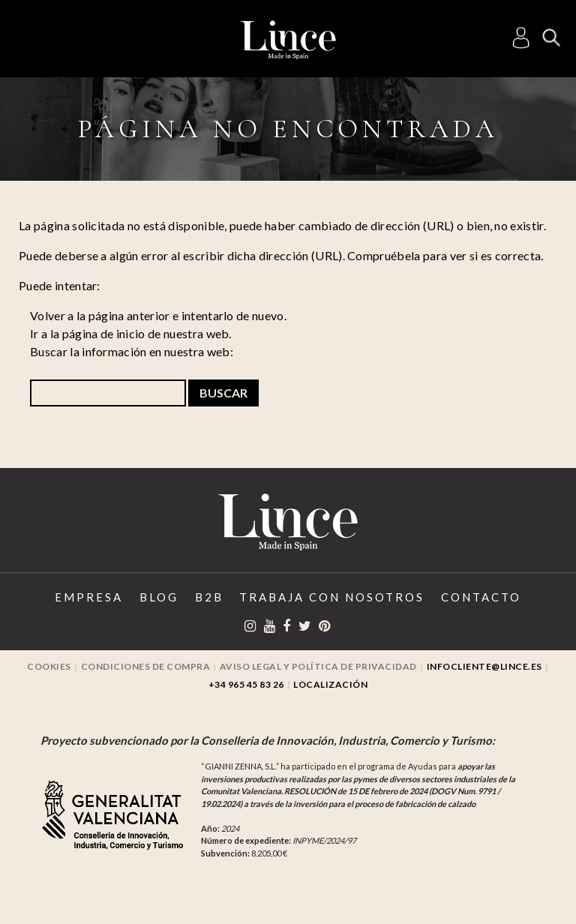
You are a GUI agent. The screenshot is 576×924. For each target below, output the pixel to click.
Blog (159, 597)
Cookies (49, 666)
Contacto (481, 597)
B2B (209, 597)
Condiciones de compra (146, 666)
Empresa (89, 597)
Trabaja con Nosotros (332, 597)
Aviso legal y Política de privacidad (318, 666)
